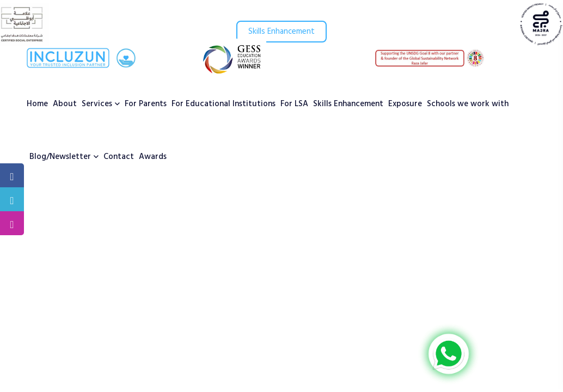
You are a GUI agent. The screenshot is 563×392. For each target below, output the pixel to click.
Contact (119, 157)
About (65, 104)
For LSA (294, 104)
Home (37, 104)
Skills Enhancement (281, 32)
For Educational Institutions (224, 104)
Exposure (405, 104)
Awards (153, 157)
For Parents (146, 104)
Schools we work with (468, 104)
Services (97, 104)
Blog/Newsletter (60, 157)
